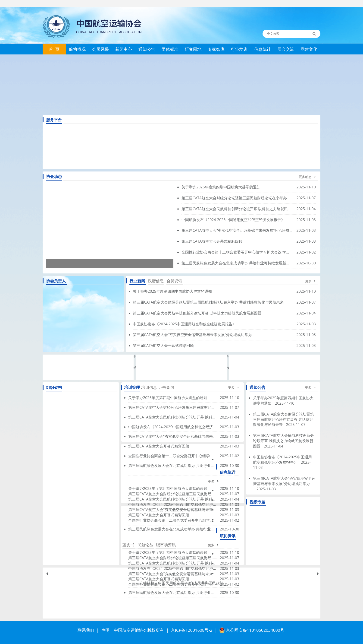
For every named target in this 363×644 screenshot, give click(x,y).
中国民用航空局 (171, 583)
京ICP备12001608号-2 (192, 630)
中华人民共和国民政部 (205, 583)
